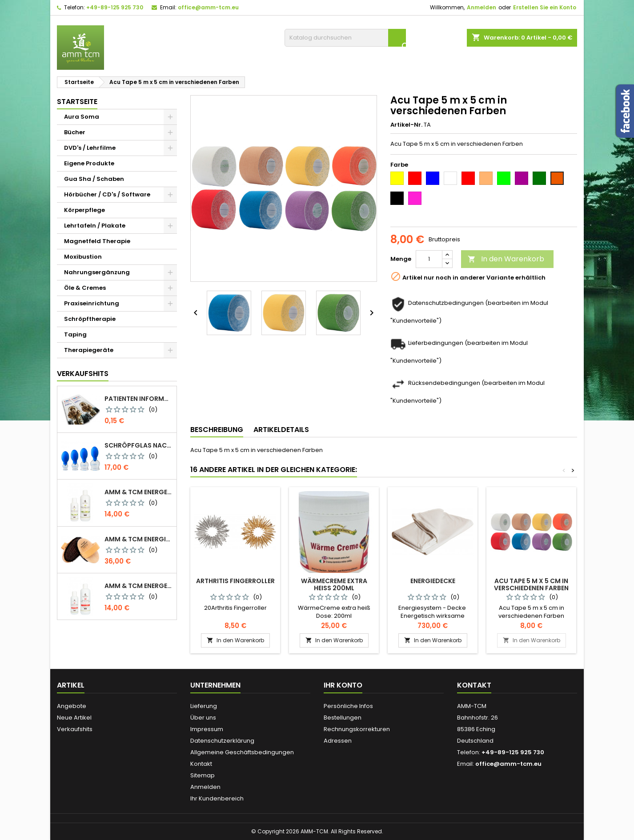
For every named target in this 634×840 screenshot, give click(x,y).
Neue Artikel (74, 718)
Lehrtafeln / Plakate (95, 226)
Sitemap (203, 775)
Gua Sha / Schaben (94, 179)
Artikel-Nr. (406, 125)
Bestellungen (343, 718)
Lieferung (204, 706)
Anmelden (482, 7)
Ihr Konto (343, 685)
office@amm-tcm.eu (208, 7)
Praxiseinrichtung (92, 303)
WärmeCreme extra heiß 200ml (334, 584)
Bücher (75, 132)
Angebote (72, 706)
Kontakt (201, 764)
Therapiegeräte (89, 350)
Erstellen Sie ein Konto (545, 7)
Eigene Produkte (89, 163)
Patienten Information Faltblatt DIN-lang (139, 399)
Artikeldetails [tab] (281, 430)
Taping (75, 334)
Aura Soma (82, 117)
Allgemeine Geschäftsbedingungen (242, 752)
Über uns (203, 718)
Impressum (207, 729)
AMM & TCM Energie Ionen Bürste (139, 539)
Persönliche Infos (348, 706)
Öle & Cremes (85, 288)
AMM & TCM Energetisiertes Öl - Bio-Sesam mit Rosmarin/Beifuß (139, 492)
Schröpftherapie (90, 319)
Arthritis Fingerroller (235, 581)
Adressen (338, 741)
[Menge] (429, 259)
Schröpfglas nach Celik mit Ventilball (139, 445)
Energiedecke (433, 581)
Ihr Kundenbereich (217, 798)
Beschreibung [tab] (217, 430)
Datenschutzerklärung (222, 741)
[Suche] (345, 38)
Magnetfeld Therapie (97, 241)
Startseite (77, 102)
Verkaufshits (83, 374)
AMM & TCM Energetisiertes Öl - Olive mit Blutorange (139, 586)
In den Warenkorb (506, 259)
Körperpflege (84, 210)
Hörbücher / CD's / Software (107, 194)
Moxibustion (83, 257)
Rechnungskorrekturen (357, 729)
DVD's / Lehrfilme (90, 148)
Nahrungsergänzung (97, 272)
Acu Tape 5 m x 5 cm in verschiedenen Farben (531, 584)
